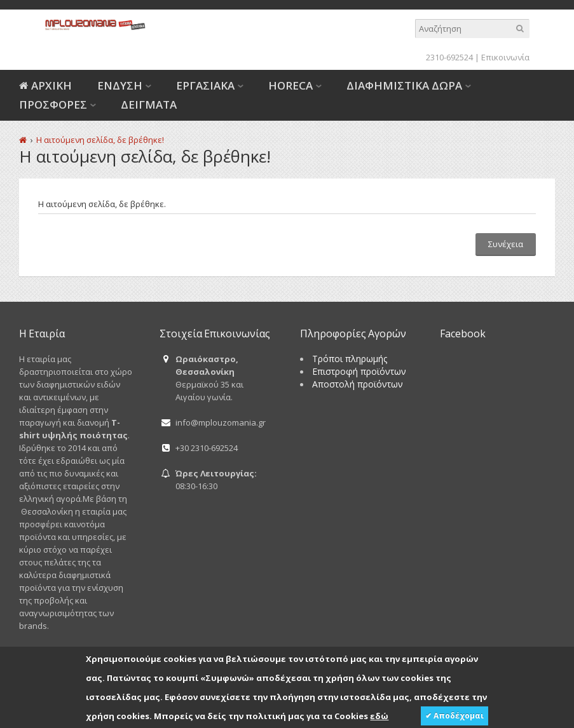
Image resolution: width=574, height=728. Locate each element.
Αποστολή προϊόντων (358, 384)
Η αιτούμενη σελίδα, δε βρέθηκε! (100, 140)
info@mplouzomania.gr (221, 422)
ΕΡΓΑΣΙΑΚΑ (205, 85)
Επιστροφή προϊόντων (359, 371)
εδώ (379, 716)
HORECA (290, 85)
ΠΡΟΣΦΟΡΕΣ (53, 104)
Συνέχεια (506, 244)
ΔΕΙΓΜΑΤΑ (149, 104)
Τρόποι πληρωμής (350, 359)
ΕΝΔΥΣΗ (120, 85)
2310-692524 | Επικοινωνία (478, 57)
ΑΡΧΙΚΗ (51, 85)
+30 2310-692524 (207, 448)
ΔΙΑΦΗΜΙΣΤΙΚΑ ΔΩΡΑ (404, 85)
